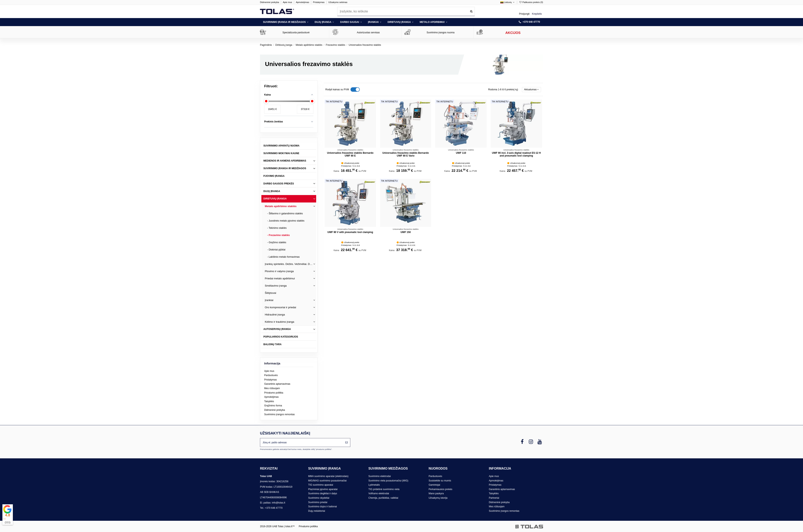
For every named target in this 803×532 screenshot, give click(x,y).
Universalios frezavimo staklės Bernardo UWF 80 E (350, 154)
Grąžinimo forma (273, 406)
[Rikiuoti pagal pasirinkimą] (531, 90)
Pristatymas (319, 2)
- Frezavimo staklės (278, 235)
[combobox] (406, 11)
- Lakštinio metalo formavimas (283, 257)
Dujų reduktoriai (317, 511)
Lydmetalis (374, 485)
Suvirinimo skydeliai (319, 498)
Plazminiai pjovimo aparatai (323, 489)
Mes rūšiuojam (272, 388)
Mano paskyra (436, 493)
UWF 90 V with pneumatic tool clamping (350, 232)
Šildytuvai (271, 293)
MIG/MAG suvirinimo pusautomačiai (327, 481)
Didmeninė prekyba (270, 2)
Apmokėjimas (303, 2)
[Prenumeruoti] (346, 442)
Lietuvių (508, 2)
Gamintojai (434, 485)
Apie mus (288, 2)
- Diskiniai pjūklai (276, 250)
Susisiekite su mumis (440, 481)
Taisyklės (269, 401)
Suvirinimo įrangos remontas (279, 414)
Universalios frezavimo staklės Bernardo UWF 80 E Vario (406, 154)
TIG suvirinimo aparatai (321, 485)
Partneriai (494, 498)
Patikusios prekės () (531, 2)
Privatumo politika (274, 393)
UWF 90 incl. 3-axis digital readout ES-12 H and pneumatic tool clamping (516, 154)
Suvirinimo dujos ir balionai (323, 507)
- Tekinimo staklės (277, 228)
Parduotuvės (271, 375)
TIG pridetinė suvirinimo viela (384, 489)
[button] (286, 22)
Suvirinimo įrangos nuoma (441, 33)
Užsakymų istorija (438, 498)
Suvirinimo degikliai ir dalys (323, 493)
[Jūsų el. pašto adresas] (302, 442)
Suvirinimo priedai (318, 502)
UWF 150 (406, 232)
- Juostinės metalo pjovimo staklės (286, 221)
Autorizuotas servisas (368, 33)
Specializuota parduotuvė (296, 33)
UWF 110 (461, 153)
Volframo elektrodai (379, 493)
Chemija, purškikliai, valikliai (383, 498)
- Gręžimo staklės (277, 242)
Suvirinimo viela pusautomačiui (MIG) (388, 481)
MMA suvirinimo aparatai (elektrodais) (328, 476)
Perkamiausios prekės (440, 489)
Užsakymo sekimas (338, 2)
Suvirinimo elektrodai (380, 476)
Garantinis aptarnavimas (277, 384)
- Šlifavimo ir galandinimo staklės (285, 214)
